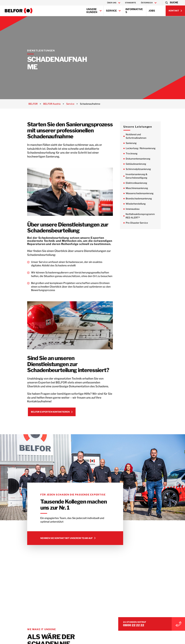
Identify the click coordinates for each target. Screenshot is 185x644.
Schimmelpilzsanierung (147, 169)
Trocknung (140, 154)
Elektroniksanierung (145, 183)
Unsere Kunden (92, 11)
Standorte (131, 3)
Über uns (112, 3)
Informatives (134, 11)
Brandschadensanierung (147, 199)
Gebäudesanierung (145, 164)
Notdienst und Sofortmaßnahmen (145, 136)
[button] (171, 3)
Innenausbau (141, 209)
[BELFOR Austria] (19, 11)
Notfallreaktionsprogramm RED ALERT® (149, 216)
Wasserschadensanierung (148, 193)
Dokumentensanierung (147, 159)
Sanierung (140, 143)
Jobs (152, 11)
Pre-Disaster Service (145, 223)
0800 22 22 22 (156, 623)
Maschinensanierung (146, 188)
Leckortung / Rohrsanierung (149, 148)
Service (111, 11)
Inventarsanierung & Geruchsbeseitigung (145, 176)
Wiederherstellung (144, 204)
